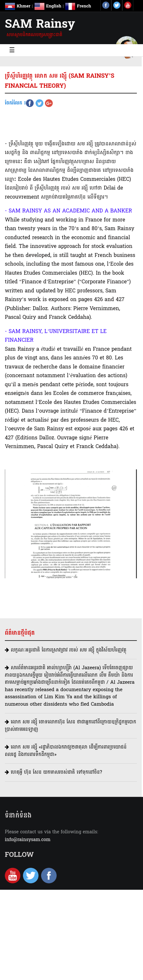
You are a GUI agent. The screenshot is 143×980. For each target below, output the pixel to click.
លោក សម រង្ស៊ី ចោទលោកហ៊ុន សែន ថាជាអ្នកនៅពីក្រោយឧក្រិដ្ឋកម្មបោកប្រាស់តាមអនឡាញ (71, 726)
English (48, 6)
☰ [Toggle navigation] (12, 50)
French (78, 6)
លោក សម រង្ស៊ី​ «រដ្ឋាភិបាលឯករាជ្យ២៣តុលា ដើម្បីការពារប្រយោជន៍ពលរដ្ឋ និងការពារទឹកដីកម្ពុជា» (66, 751)
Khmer (18, 6)
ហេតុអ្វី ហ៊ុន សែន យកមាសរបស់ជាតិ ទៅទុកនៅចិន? (53, 772)
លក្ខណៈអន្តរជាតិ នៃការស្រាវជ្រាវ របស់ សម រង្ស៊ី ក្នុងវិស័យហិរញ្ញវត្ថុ (66, 650)
